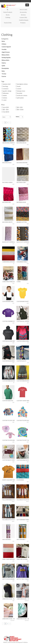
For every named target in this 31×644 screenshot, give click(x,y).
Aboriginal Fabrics (8, 143)
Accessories (23, 12)
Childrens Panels (22, 262)
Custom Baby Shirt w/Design (23, 301)
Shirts (3, 41)
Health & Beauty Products (24, 21)
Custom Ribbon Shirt (8, 381)
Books (8, 15)
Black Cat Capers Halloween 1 (8, 242)
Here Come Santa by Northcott (8, 559)
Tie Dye (4, 74)
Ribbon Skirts (5, 55)
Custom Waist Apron (8, 460)
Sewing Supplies (6, 57)
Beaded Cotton (22, 222)
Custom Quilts (21, 361)
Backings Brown (22, 163)
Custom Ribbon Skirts (23, 381)
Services (23, 15)
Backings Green (7, 182)
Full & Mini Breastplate (8, 500)
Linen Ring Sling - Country (23, 599)
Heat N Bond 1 (7, 539)
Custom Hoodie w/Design (8, 341)
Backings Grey (21, 182)
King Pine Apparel (22, 559)
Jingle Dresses (6, 52)
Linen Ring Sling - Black (8, 599)
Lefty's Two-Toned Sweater (23, 579)
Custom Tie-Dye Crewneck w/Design (8, 420)
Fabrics (4, 63)
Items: (17, 117)
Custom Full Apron (23, 321)
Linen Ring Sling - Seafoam (23, 619)
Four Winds (20, 480)
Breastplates (5, 68)
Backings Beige (21, 143)
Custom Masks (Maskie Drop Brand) (8, 361)
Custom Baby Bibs (8, 301)
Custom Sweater (8, 401)
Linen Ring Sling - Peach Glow (8, 619)
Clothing (8, 17)
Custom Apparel (6, 47)
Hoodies (4, 49)
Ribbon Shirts (5, 60)
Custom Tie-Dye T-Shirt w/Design (23, 440)
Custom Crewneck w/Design (8, 321)
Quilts (3, 66)
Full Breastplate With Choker (23, 500)
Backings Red (7, 202)
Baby (3, 71)
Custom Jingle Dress (23, 341)
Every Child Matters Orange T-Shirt (8, 480)
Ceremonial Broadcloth (8, 262)
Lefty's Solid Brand (8, 579)
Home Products (8, 12)
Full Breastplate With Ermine (8, 520)
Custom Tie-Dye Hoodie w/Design (23, 420)
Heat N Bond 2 (21, 539)
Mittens (4, 44)
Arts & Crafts (23, 9)
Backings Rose (21, 202)
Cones (19, 282)
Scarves (4, 76)
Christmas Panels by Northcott (8, 282)
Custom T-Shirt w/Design (23, 401)
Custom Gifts (23, 17)
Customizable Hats (23, 460)
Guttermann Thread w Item (23, 520)
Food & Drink (8, 23)
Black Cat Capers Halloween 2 (23, 242)
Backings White (7, 222)
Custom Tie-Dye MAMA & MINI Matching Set (8, 440)
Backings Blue (7, 163)
